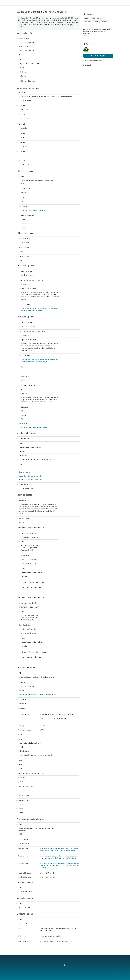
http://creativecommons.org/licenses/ (34, 211)
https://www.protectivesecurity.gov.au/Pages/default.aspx (38, 694)
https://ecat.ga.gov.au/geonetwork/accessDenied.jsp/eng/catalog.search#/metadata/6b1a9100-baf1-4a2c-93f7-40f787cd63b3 (59, 866)
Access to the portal (98, 56)
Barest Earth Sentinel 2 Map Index (34, 428)
